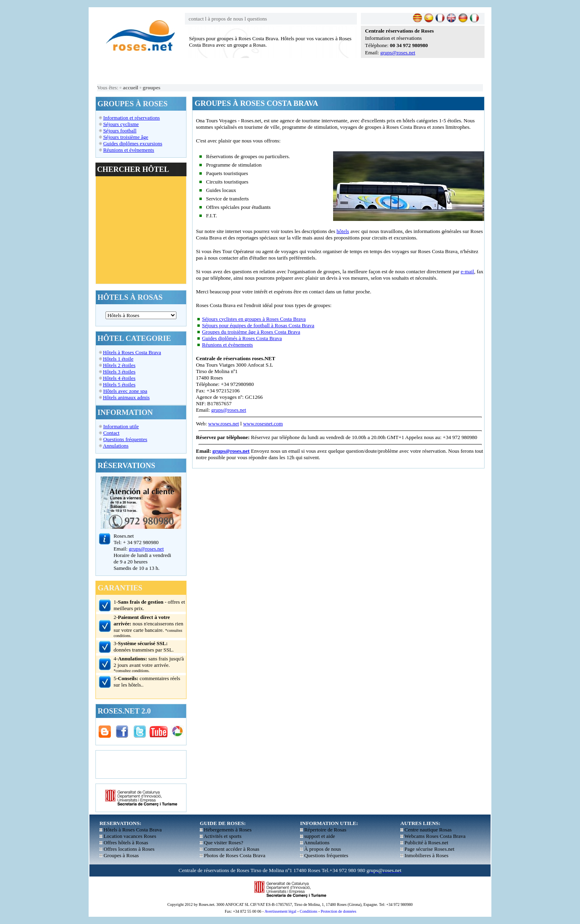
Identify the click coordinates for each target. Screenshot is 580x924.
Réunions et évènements (227, 345)
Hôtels (111, 391)
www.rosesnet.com (263, 424)
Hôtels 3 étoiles (119, 372)
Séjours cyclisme (121, 124)
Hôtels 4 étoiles (119, 378)
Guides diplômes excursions (133, 143)
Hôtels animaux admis (126, 397)
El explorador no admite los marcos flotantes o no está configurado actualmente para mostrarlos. (141, 230)
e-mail (467, 271)
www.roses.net (224, 424)
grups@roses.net (398, 53)
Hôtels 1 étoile (118, 359)
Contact (111, 433)
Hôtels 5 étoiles (119, 385)
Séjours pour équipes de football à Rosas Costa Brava (258, 325)
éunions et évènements (130, 150)
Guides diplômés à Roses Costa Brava (242, 338)
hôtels (343, 231)
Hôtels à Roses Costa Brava (132, 352)
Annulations (116, 446)
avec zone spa (133, 391)
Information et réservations (132, 118)
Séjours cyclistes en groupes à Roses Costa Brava (254, 319)
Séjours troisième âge (126, 137)
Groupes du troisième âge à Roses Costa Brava (251, 332)
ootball (129, 131)
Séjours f (113, 131)
